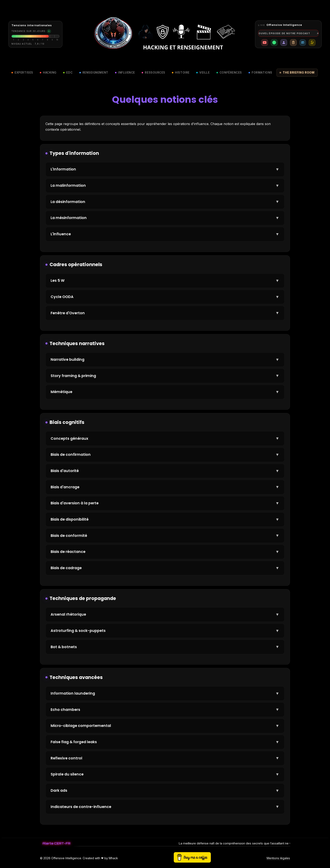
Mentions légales (278, 858)
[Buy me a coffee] (312, 43)
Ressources (153, 73)
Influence (125, 73)
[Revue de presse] (303, 43)
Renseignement (94, 73)
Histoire (181, 73)
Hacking (48, 73)
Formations (260, 73)
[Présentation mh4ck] (284, 43)
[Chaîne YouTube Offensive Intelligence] (265, 43)
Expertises (22, 73)
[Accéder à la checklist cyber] (293, 43)
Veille (203, 73)
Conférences (229, 73)
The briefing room (297, 73)
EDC (68, 73)
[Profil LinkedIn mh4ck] (274, 43)
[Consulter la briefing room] (35, 34)
